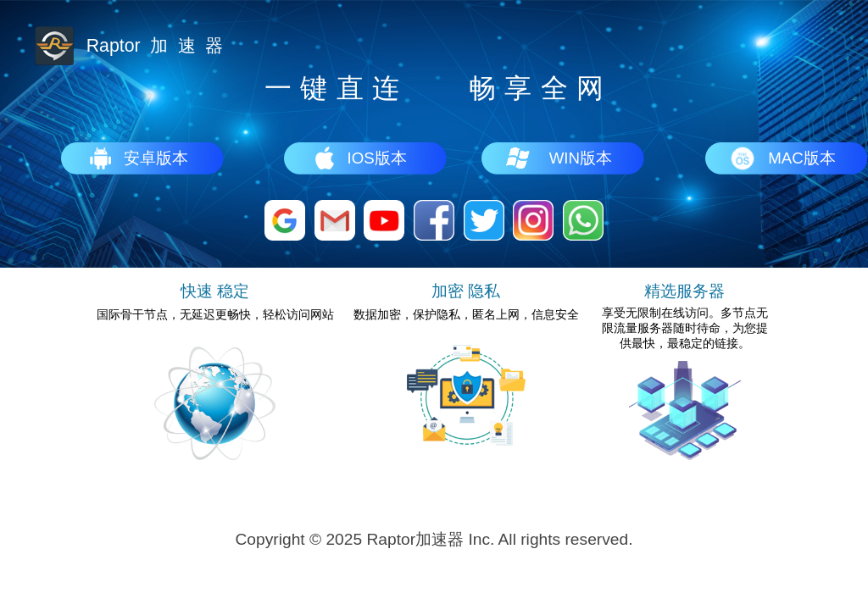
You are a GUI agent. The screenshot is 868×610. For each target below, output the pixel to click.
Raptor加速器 (415, 539)
